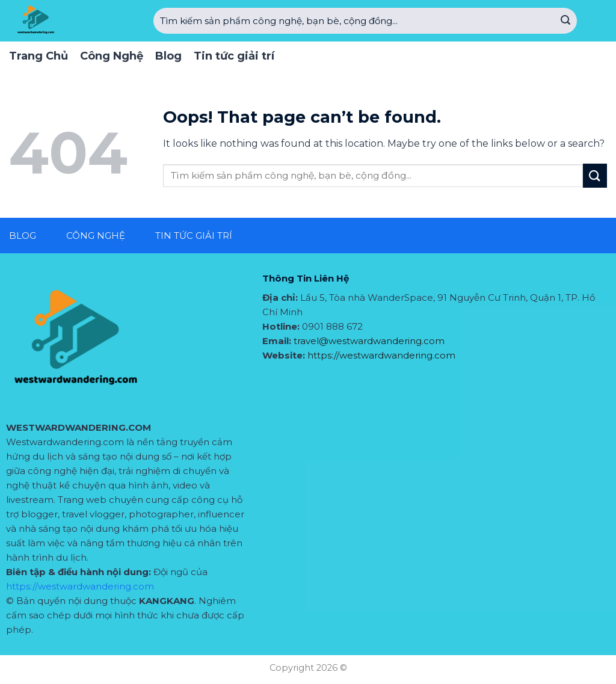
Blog (168, 56)
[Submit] (565, 21)
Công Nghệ (112, 56)
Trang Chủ (38, 56)
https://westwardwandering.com (80, 586)
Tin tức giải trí (234, 56)
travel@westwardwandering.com (369, 341)
